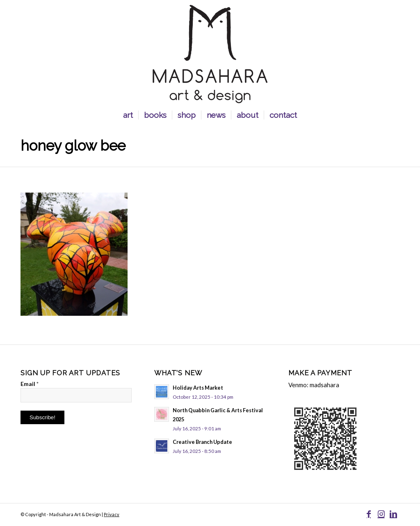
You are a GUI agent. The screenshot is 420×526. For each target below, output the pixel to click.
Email (30, 384)
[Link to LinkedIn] (393, 514)
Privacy (112, 514)
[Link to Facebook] (369, 514)
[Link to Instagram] (381, 514)
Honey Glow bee (73, 146)
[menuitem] (128, 115)
